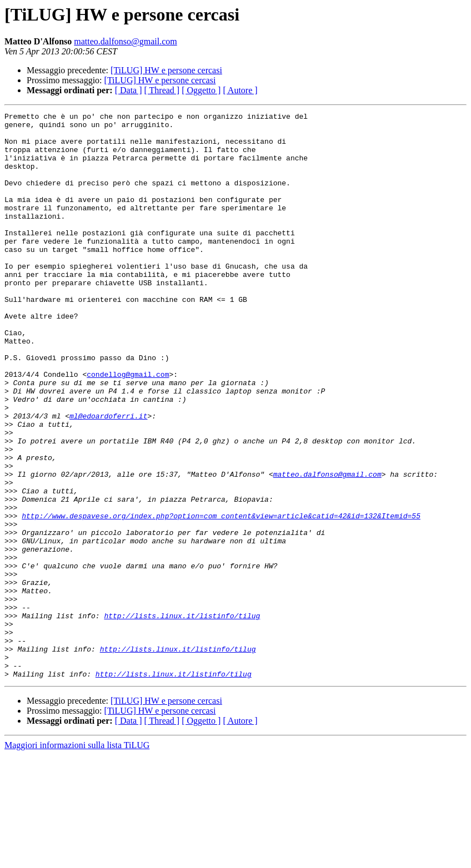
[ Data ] (129, 90)
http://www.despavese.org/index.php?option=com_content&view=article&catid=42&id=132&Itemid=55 (221, 597)
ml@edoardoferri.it (108, 477)
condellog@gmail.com (128, 427)
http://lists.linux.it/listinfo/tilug (182, 717)
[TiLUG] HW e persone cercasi (166, 70)
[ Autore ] (240, 90)
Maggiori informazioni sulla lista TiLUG (77, 858)
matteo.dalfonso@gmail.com (125, 41)
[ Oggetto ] (201, 90)
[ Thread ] (162, 90)
